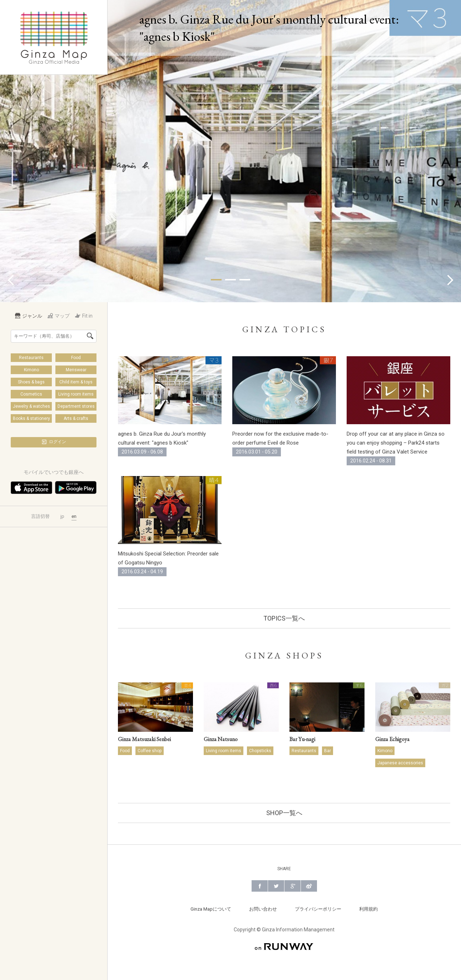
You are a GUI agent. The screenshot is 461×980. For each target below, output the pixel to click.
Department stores (76, 406)
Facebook (260, 886)
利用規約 (368, 909)
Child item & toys (76, 382)
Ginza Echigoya (392, 739)
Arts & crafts (76, 418)
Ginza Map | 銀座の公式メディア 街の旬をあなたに (54, 37)
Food (76, 358)
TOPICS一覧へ (284, 618)
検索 (90, 336)
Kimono (31, 370)
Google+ (293, 886)
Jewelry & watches (31, 406)
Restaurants (31, 358)
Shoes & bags (31, 382)
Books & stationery (31, 418)
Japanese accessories (400, 763)
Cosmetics (31, 394)
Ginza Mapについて (211, 909)
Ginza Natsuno (221, 739)
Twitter (276, 886)
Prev (11, 280)
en (74, 516)
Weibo (309, 886)
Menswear (76, 370)
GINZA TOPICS (284, 329)
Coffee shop (150, 751)
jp (62, 516)
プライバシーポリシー (318, 909)
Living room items (76, 394)
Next (450, 280)
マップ (59, 316)
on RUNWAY (284, 947)
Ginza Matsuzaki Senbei (144, 739)
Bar (328, 751)
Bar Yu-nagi (302, 739)
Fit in (84, 316)
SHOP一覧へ (284, 813)
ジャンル (29, 316)
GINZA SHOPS (284, 655)
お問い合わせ (263, 909)
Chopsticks (260, 751)
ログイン (54, 442)
